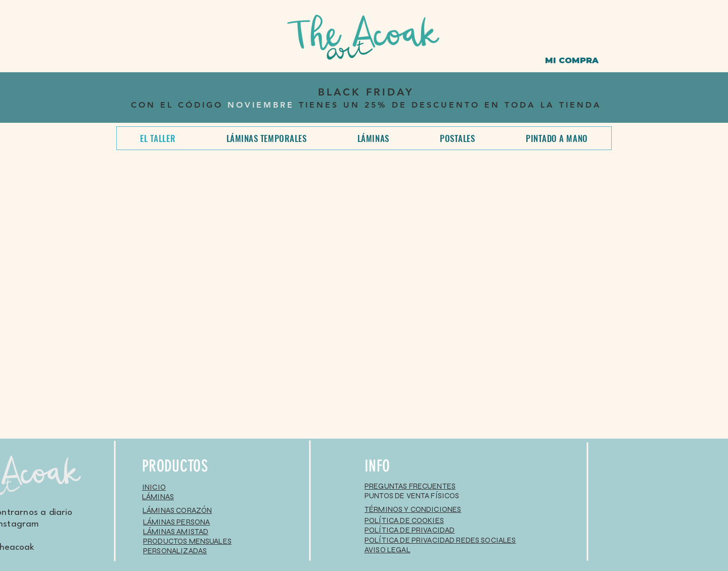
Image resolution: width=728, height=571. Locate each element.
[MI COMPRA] (572, 60)
